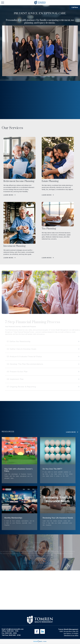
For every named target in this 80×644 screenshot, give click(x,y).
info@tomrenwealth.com (15, 629)
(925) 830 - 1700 (13, 631)
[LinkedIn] (43, 631)
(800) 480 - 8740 (15, 635)
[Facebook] (37, 631)
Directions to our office (71, 635)
